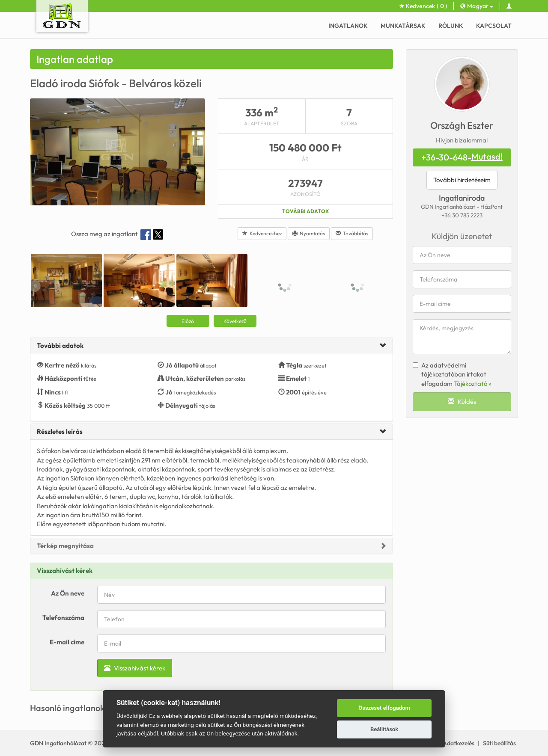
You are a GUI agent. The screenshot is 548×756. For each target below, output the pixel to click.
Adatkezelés (459, 743)
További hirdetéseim (462, 180)
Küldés (462, 402)
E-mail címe (67, 642)
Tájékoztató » (473, 384)
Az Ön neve (68, 593)
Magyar (477, 6)
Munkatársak (403, 26)
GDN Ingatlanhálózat (58, 743)
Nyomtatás (309, 233)
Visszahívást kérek (135, 668)
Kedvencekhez (262, 233)
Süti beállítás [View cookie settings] (499, 743)
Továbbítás (352, 233)
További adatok (305, 211)
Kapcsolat (494, 26)
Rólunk (451, 26)
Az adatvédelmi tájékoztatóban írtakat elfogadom (452, 374)
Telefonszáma (63, 618)
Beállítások (384, 729)
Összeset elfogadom (384, 708)
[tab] (211, 346)
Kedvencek (423, 6)
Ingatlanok (348, 26)
